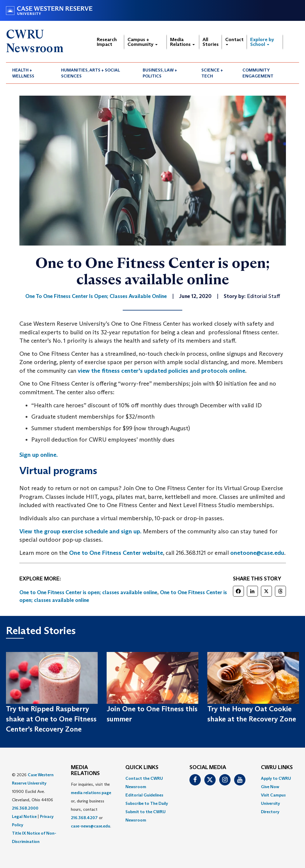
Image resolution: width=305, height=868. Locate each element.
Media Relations (182, 42)
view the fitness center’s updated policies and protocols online (161, 371)
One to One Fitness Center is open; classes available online (88, 592)
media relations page (91, 793)
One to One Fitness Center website (116, 553)
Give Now (270, 787)
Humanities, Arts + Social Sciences (91, 73)
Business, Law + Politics (160, 73)
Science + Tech (212, 73)
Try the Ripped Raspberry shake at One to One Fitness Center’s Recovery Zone (51, 719)
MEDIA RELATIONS (85, 771)
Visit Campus (273, 795)
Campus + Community (143, 42)
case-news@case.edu (91, 826)
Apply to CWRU (276, 778)
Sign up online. (39, 455)
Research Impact (107, 42)
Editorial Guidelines (144, 795)
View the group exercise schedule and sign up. (80, 531)
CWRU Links (277, 768)
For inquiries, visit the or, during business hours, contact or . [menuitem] (91, 805)
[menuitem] (30, 73)
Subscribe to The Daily (147, 803)
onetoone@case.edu (257, 553)
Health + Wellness (23, 73)
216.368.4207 (84, 818)
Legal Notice (24, 816)
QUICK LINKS (142, 768)
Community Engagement (258, 73)
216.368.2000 (25, 808)
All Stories (211, 42)
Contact (234, 41)
